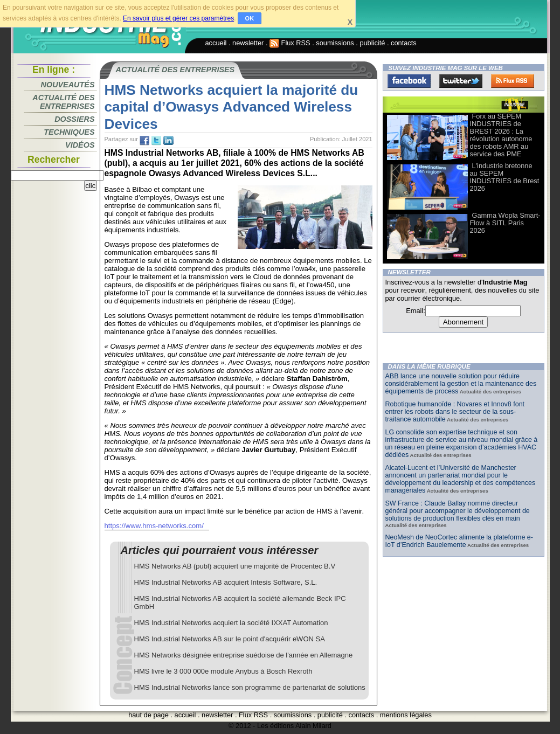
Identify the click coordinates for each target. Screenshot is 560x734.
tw (156, 141)
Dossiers (74, 119)
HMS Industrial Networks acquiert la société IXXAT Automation (231, 623)
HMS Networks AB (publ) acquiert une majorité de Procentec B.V (235, 566)
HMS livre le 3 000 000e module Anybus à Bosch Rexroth (223, 671)
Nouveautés (68, 85)
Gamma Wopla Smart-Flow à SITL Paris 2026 (505, 223)
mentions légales (406, 715)
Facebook (409, 81)
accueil (216, 43)
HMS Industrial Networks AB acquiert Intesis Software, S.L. (226, 582)
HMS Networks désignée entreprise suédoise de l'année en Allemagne (244, 655)
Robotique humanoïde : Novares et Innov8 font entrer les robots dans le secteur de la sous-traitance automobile (455, 412)
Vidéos (80, 145)
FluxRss (513, 81)
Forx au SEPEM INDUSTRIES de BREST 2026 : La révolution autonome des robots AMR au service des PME (501, 135)
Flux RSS (290, 43)
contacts (404, 43)
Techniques (69, 132)
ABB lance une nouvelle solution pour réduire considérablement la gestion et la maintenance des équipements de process (461, 384)
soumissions (335, 43)
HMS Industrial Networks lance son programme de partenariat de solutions (250, 687)
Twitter (461, 81)
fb (144, 141)
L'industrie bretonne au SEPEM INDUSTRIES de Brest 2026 (505, 177)
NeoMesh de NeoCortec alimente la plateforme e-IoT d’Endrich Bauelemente (459, 541)
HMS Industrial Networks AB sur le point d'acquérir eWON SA (230, 639)
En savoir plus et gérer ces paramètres (178, 18)
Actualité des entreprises (63, 102)
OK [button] (250, 18)
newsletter (248, 43)
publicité (372, 43)
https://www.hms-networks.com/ (154, 526)
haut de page (148, 715)
